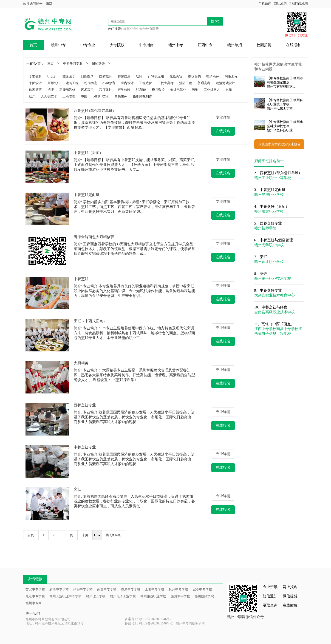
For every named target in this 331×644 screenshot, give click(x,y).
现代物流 (91, 83)
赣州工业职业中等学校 (273, 178)
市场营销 (194, 76)
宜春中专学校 (202, 589)
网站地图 (280, 4)
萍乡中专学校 (83, 589)
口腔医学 (87, 76)
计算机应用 (156, 76)
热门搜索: (115, 29)
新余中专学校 (59, 589)
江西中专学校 (265, 329)
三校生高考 (166, 83)
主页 (51, 64)
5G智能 (141, 90)
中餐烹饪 (81, 279)
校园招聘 (264, 45)
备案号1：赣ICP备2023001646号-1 (149, 619)
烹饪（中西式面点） (90, 321)
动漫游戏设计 (226, 83)
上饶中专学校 (155, 589)
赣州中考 (176, 45)
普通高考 (204, 83)
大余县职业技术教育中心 (274, 295)
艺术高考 (87, 90)
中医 (84, 96)
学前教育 (35, 76)
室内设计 (127, 83)
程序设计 (106, 90)
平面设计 (35, 83)
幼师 (139, 76)
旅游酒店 (35, 90)
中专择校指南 (280, 78)
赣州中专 (58, 45)
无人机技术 (49, 96)
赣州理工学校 (96, 596)
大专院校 (117, 45)
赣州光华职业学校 (269, 195)
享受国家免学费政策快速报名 (279, 144)
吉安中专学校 (35, 589)
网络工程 (231, 76)
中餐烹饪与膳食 (274, 307)
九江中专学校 (35, 596)
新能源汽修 (67, 90)
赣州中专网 (34, 603)
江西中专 (205, 45)
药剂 (195, 90)
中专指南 (146, 45)
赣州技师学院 (265, 228)
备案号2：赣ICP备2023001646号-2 (149, 623)
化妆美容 (176, 76)
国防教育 (106, 76)
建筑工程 (72, 83)
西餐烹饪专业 (85, 405)
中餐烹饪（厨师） (88, 153)
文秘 (229, 90)
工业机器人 (212, 90)
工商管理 (69, 96)
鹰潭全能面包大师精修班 (94, 237)
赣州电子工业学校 (123, 596)
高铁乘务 (121, 96)
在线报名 (293, 45)
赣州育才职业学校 (269, 262)
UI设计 (52, 76)
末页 (85, 535)
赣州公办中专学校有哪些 (141, 29)
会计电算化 (178, 90)
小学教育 (109, 83)
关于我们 (33, 614)
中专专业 (88, 45)
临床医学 (69, 76)
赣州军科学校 (180, 596)
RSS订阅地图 (299, 4)
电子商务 (213, 76)
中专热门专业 (73, 64)
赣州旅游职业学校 (269, 211)
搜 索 (215, 21)
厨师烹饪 (98, 64)
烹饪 (77, 489)
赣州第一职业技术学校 (273, 278)
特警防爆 (124, 76)
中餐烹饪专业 (85, 447)
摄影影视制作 (142, 96)
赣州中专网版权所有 (190, 623)
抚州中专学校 (178, 589)
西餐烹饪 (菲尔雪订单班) (94, 111)
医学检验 (124, 90)
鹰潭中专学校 (131, 589)
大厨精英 (81, 363)
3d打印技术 (101, 96)
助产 (32, 96)
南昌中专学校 (287, 329)
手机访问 (265, 4)
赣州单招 (235, 45)
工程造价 (146, 83)
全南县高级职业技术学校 (274, 312)
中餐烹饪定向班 (87, 195)
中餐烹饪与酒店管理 (276, 240)
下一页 (68, 535)
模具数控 (158, 90)
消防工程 (186, 83)
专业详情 (223, 117)
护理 (51, 90)
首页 (33, 45)
